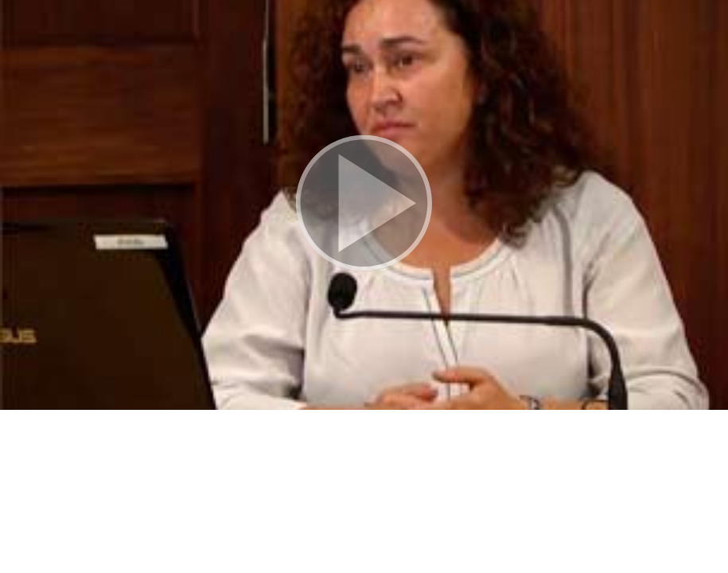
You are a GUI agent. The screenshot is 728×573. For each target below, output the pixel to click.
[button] (364, 205)
